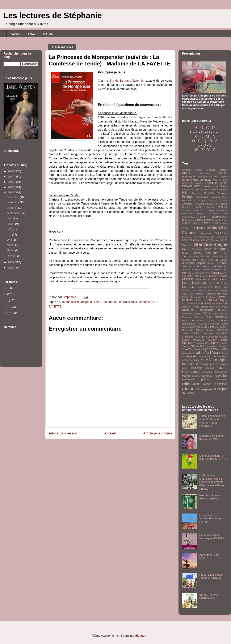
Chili (217, 204)
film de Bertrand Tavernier (127, 81)
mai (10, 234)
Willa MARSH (189, 353)
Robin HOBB (218, 320)
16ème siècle (70, 302)
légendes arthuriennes (215, 372)
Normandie (207, 310)
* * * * (7, 307)
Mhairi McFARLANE (207, 300)
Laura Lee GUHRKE (206, 279)
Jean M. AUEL (191, 266)
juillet (10, 224)
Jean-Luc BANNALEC (215, 266)
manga (186, 376)
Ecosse (209, 220)
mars (10, 245)
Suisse (224, 337)
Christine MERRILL (217, 207)
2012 (11, 268)
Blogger (140, 636)
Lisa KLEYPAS (218, 283)
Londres (188, 287)
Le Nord (223, 279)
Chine (224, 204)
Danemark (187, 214)
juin (9, 229)
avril (10, 240)
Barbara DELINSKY (203, 193)
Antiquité (212, 183)
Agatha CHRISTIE (205, 170)
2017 (11, 177)
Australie (210, 189)
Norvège (223, 310)
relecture (191, 383)
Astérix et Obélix (216, 186)
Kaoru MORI (219, 273)
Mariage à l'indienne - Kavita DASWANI (212, 437)
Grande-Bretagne (211, 244)
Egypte (218, 220)
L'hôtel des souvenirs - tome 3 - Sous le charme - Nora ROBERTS (213, 421)
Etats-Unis (217, 227)
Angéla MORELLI (201, 180)
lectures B (109, 302)
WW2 (224, 349)
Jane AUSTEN (209, 260)
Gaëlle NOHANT (201, 240)
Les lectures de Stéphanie (53, 16)
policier (205, 379)
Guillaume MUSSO (202, 249)
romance (191, 389)
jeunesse (197, 368)
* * (58, 302)
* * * (6, 300)
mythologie (207, 376)
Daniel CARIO (207, 213)
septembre (14, 213)
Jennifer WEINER (191, 270)
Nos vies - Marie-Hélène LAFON (210, 497)
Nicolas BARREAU (210, 307)
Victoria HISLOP (203, 349)
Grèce (186, 249)
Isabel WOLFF (220, 257)
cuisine (196, 360)
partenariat (189, 379)
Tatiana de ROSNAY (208, 343)
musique (196, 376)
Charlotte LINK (204, 204)
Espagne (199, 228)
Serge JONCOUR (218, 327)
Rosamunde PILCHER (195, 324)
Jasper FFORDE (217, 263)
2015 (11, 187)
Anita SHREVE (220, 180)
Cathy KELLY (208, 200)
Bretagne (189, 197)
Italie (195, 260)
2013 (11, 262)
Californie (203, 197)
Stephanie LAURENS (215, 333)
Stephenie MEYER (193, 337)
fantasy (204, 364)
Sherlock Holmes (193, 330)
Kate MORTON (190, 276)
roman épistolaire (216, 384)
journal (210, 368)
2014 (11, 192)
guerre (214, 364)
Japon (201, 263)
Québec (199, 317)
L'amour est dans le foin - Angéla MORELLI (213, 457)
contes (186, 360)
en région (220, 360)
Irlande (205, 256)
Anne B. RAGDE (193, 183)
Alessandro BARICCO (214, 173)
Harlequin (220, 249)
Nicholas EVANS (191, 307)
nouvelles (220, 376)
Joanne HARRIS (212, 269)
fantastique (190, 364)
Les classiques (127, 302)
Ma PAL (48, 34)
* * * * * (8, 313)
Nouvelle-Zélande (192, 314)
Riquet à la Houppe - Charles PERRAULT (212, 576)
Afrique (186, 170)
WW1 (217, 349)
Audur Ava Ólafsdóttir (193, 190)
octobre (12, 208)
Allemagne (188, 176)
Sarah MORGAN (198, 327)
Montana (195, 303)
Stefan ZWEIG (191, 333)
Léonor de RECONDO (208, 291)
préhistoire (222, 379)
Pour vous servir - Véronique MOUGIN (211, 537)
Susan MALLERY (193, 340)
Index (31, 34)
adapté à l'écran (91, 302)
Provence (187, 317)
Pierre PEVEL (220, 314)
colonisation (220, 356)
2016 (11, 182)
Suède (212, 340)
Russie (215, 324)
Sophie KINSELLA (217, 330)
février (11, 250)
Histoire (211, 253)
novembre (13, 202)
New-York (222, 303)
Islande (186, 260)
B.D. (185, 193)
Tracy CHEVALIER (193, 346)
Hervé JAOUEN (192, 253)
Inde (197, 256)
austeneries (189, 356)
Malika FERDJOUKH (208, 294)
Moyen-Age (207, 303)
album (224, 353)
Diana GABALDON (214, 217)
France (189, 233)
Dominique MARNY (193, 220)
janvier (11, 256)
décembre (13, 197)
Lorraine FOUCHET (209, 287)
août (10, 218)
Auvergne (222, 189)
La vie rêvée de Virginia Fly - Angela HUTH (211, 518)
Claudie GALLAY (192, 210)
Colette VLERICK (217, 210)
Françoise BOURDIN (213, 233)
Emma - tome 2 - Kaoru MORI (209, 596)
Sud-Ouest (212, 337)
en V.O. (207, 360)
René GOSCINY (217, 317)
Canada (215, 197)
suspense (207, 389)
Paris (206, 313)
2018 (11, 171)
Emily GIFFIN (201, 223)
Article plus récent (63, 433)
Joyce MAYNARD (201, 273)
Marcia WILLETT (198, 297)
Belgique (223, 193)
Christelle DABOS (192, 207)
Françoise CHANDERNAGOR (198, 237)
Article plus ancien (157, 433)
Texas (224, 343)
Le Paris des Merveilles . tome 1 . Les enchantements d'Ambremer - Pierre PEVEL (212, 482)
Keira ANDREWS (208, 276)
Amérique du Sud (207, 176)
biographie (205, 356)
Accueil (15, 34)
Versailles (212, 346)
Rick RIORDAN (193, 320)
